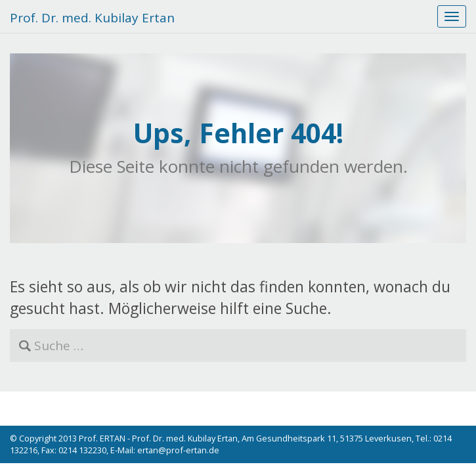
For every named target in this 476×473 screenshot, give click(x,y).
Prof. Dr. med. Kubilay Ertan (92, 18)
